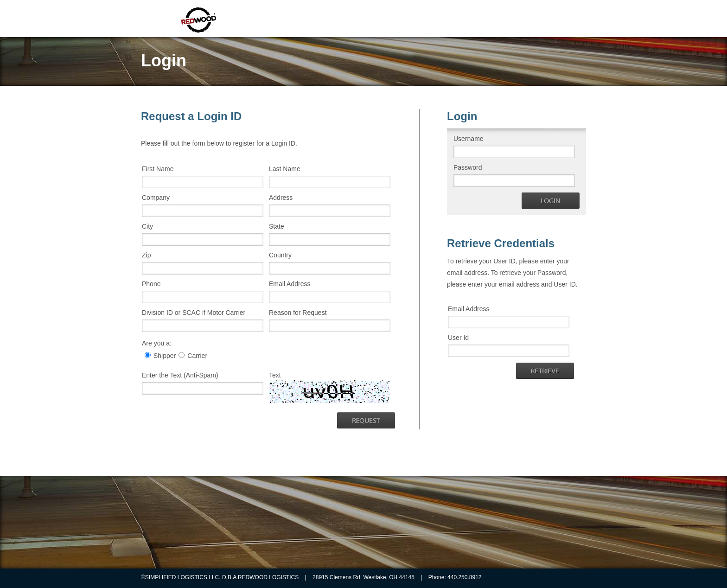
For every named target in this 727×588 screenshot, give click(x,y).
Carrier (197, 356)
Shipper (165, 356)
